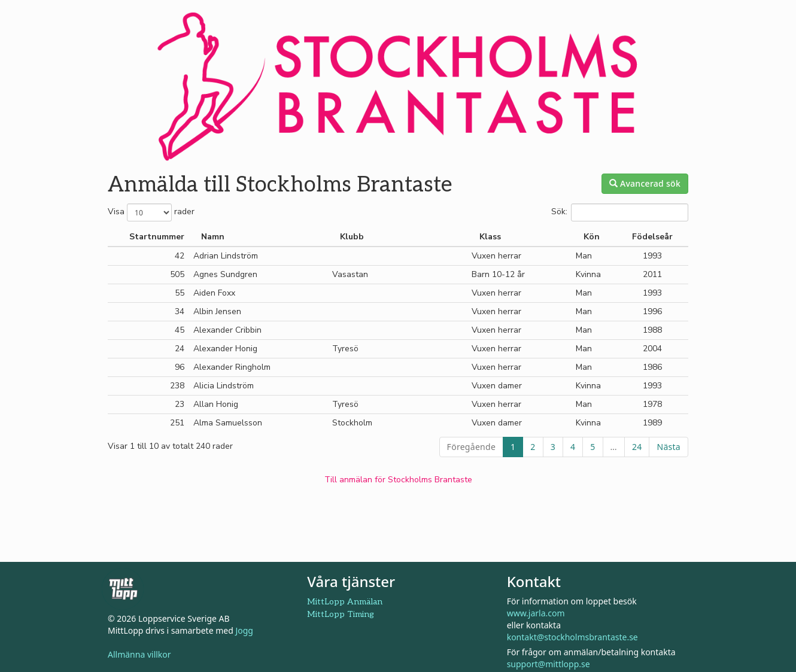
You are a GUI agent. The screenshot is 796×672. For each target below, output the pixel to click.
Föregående (471, 447)
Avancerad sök (645, 183)
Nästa (669, 447)
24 (637, 447)
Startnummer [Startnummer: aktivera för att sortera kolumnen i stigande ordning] (157, 237)
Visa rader (151, 212)
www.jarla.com (536, 613)
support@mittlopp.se (549, 664)
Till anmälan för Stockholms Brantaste (398, 480)
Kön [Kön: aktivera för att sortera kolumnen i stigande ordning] (592, 237)
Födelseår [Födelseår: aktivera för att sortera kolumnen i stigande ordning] (652, 237)
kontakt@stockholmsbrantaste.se (572, 637)
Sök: (620, 212)
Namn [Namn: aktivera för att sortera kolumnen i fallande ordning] (213, 237)
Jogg (244, 630)
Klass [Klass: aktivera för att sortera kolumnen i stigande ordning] (490, 237)
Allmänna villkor (139, 654)
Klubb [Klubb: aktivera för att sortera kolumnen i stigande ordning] (352, 237)
